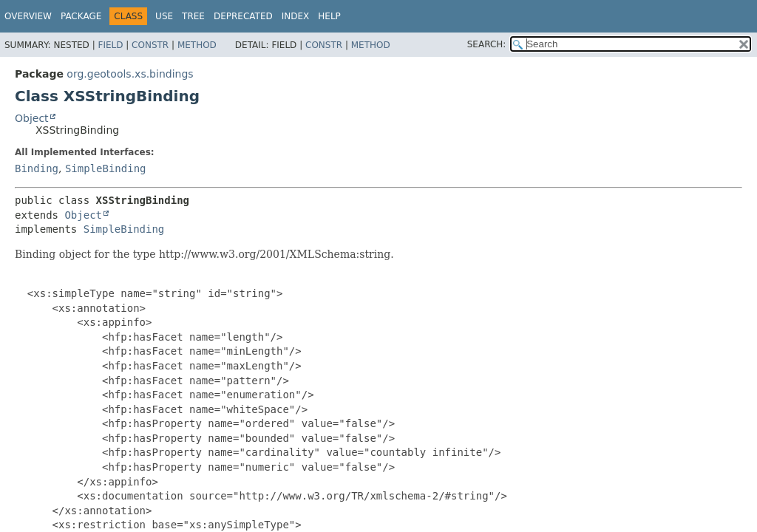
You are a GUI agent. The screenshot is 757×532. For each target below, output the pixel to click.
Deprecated (243, 16)
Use (164, 16)
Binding (37, 168)
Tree (193, 16)
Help (329, 16)
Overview (28, 16)
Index (296, 16)
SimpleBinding (106, 168)
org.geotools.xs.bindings (130, 74)
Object (32, 118)
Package (81, 16)
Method (197, 45)
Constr (150, 45)
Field (110, 45)
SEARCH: (487, 44)
